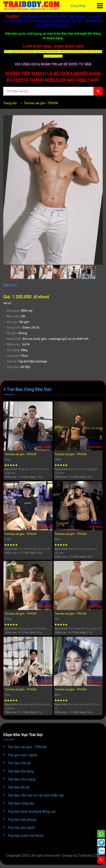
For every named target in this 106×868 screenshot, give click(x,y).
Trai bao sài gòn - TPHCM (41, 103)
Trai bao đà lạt (18, 787)
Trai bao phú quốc (21, 828)
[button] (99, 119)
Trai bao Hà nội (19, 763)
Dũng (8, 619)
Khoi (58, 695)
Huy (7, 459)
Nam (58, 539)
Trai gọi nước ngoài (22, 755)
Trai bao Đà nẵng (21, 771)
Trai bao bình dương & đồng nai (32, 812)
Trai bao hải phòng (22, 820)
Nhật (58, 459)
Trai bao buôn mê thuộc (26, 836)
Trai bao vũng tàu (21, 803)
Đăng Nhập (78, 6)
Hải (57, 619)
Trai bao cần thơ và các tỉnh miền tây (36, 795)
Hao (7, 695)
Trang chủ (10, 103)
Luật (7, 539)
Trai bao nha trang (22, 779)
